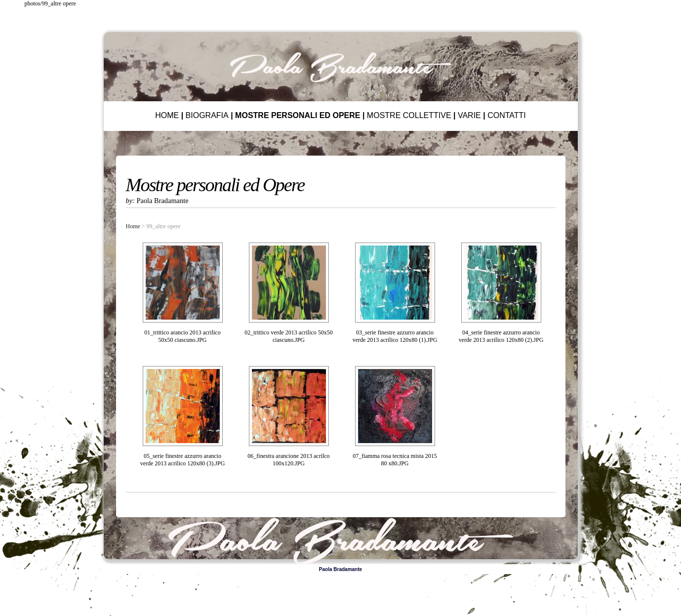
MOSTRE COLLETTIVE (409, 115)
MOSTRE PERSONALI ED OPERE (298, 115)
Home (133, 226)
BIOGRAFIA (207, 115)
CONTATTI (507, 115)
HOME (167, 115)
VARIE (469, 115)
